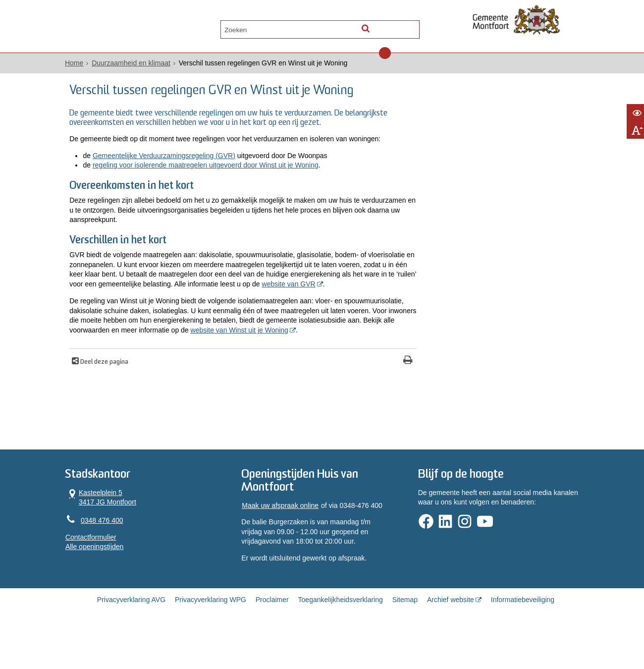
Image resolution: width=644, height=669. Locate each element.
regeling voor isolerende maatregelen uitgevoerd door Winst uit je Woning (216, 176)
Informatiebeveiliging (523, 635)
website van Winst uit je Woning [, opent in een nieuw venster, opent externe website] (138, 362)
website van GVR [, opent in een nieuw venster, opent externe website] (180, 306)
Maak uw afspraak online (283, 540)
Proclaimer (272, 635)
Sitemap (405, 635)
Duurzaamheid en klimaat (140, 65)
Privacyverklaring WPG (211, 635)
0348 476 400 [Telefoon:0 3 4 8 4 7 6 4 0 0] (111, 555)
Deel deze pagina (114, 394)
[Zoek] (407, 28)
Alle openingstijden (104, 581)
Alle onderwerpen (115, 28)
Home (83, 65)
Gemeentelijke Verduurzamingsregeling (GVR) (174, 167)
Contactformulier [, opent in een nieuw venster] (100, 571)
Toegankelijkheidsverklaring (341, 635)
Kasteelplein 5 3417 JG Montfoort (110, 531)
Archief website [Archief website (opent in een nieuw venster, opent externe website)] (451, 635)
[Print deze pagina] (372, 393)
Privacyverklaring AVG (131, 635)
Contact (179, 28)
